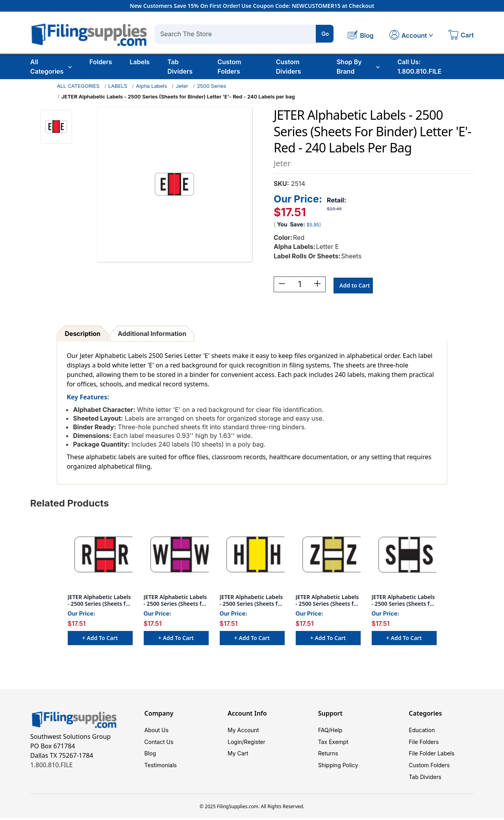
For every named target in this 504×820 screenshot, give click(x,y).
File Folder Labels (432, 755)
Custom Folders (229, 67)
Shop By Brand (358, 67)
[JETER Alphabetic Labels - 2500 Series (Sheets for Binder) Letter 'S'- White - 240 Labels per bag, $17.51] (404, 556)
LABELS (118, 86)
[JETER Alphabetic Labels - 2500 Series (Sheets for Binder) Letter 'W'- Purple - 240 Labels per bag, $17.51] (176, 556)
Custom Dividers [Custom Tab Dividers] (289, 67)
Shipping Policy (338, 767)
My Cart (238, 755)
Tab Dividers (180, 67)
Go (325, 34)
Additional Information (152, 335)
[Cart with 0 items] (461, 36)
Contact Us (159, 743)
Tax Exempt (333, 743)
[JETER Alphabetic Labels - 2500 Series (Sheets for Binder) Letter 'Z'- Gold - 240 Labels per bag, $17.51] (328, 556)
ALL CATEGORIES (78, 86)
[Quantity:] (300, 286)
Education (422, 731)
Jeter (182, 86)
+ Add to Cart (100, 639)
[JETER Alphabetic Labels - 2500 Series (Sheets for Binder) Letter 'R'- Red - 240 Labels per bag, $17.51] (100, 556)
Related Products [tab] (70, 504)
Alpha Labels (151, 86)
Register (255, 743)
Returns (328, 755)
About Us (157, 731)
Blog (150, 755)
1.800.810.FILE (52, 766)
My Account (243, 731)
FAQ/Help (330, 731)
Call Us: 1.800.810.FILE (419, 67)
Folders (101, 62)
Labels (140, 62)
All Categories (51, 67)
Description (83, 335)
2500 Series (211, 86)
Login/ (236, 743)
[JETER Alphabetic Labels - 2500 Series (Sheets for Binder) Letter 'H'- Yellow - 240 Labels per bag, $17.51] (252, 556)
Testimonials (161, 767)
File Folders (424, 743)
